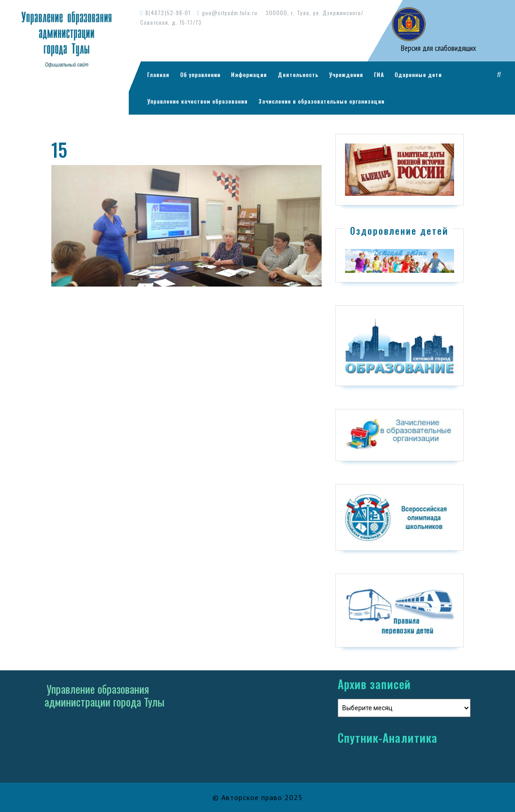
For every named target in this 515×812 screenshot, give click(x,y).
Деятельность (298, 75)
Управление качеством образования (197, 101)
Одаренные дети (418, 75)
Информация (249, 75)
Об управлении (200, 75)
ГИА (379, 75)
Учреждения (346, 75)
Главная (158, 75)
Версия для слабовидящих (438, 48)
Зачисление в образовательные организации (321, 101)
